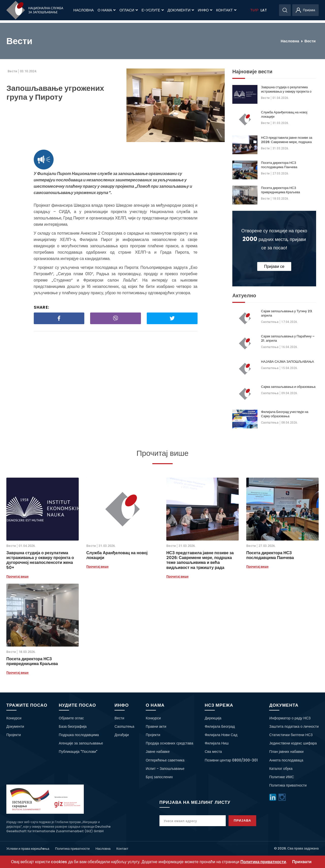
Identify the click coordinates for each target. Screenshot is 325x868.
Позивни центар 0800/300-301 (231, 760)
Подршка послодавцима (79, 735)
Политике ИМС (282, 777)
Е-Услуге (153, 10)
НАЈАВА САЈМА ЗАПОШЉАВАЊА (288, 362)
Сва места (213, 752)
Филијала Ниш (217, 743)
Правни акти (156, 726)
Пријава (244, 820)
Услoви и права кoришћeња (28, 849)
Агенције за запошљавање (81, 743)
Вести (310, 41)
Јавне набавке (158, 752)
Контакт (226, 10)
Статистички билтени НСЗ (291, 735)
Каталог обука (281, 769)
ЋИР (254, 10)
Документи (181, 10)
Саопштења (270, 322)
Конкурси (14, 718)
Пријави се (274, 266)
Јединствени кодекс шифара (293, 743)
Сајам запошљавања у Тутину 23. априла (287, 313)
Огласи (128, 10)
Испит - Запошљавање (165, 769)
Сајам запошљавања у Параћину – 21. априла (288, 338)
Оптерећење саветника (165, 760)
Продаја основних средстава (169, 743)
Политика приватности (288, 785)
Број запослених (159, 777)
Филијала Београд (220, 726)
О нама (107, 10)
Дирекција (213, 718)
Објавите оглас (71, 718)
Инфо (205, 10)
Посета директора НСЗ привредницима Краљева (281, 190)
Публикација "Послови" (78, 752)
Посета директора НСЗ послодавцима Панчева (279, 165)
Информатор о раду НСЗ (290, 718)
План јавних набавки (286, 752)
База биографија (73, 726)
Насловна (84, 10)
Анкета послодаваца (286, 760)
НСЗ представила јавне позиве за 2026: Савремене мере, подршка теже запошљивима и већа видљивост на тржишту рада (287, 140)
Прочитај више (18, 576)
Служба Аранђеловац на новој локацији (284, 114)
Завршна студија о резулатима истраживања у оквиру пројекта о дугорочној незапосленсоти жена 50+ (286, 89)
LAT (264, 10)
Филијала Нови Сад (221, 735)
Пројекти (14, 735)
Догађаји (122, 735)
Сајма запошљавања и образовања (288, 387)
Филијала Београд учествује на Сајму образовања (285, 414)
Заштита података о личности (294, 726)
